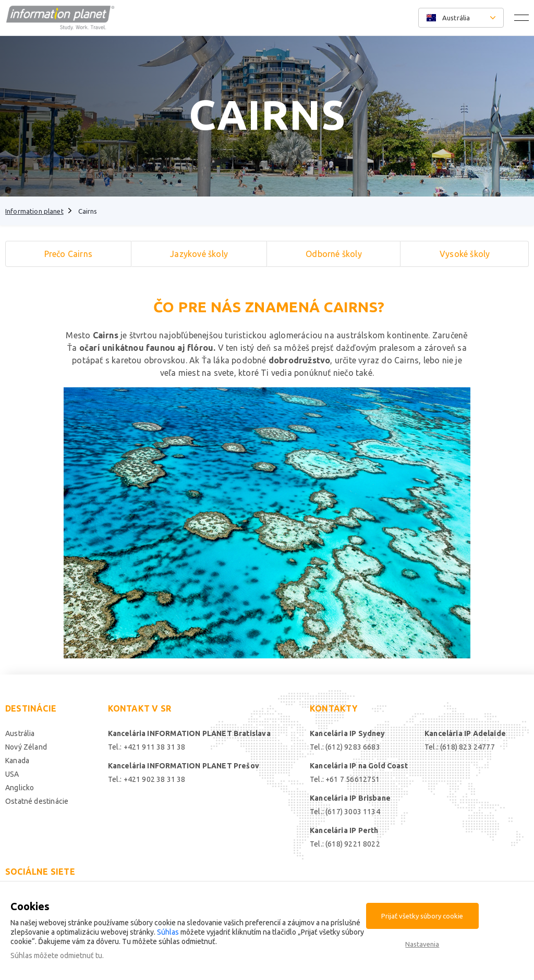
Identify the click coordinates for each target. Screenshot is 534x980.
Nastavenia (422, 944)
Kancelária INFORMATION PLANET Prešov (184, 766)
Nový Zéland (26, 747)
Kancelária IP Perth (344, 830)
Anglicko (20, 788)
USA (12, 774)
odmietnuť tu (81, 955)
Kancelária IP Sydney (348, 733)
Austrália (20, 733)
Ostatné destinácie (37, 801)
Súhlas (168, 932)
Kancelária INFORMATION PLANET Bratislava (189, 733)
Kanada (17, 761)
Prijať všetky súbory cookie (422, 916)
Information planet (34, 211)
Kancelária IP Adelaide (465, 733)
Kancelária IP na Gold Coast (359, 766)
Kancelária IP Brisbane (350, 798)
